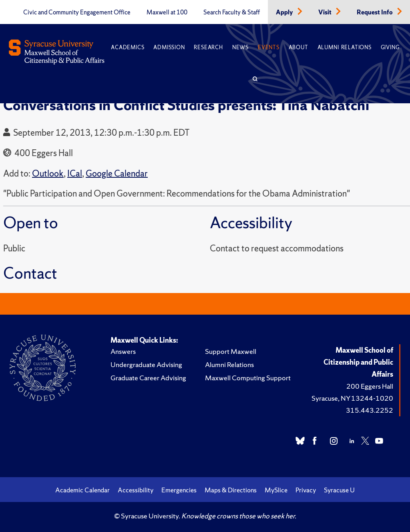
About (298, 47)
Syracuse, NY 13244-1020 (352, 398)
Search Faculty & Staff (232, 12)
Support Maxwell (231, 351)
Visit (326, 12)
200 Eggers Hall (370, 386)
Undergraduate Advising (146, 364)
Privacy (306, 490)
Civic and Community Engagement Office (77, 12)
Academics (128, 47)
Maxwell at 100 (167, 12)
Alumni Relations (345, 47)
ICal (75, 174)
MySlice (276, 490)
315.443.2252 (370, 410)
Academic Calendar (82, 490)
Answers (123, 351)
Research (208, 47)
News (240, 47)
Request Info (375, 12)
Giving (390, 47)
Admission (169, 47)
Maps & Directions (231, 490)
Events (269, 47)
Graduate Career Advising (148, 378)
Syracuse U (339, 490)
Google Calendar (117, 174)
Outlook (48, 174)
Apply (285, 12)
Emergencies (179, 490)
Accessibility (136, 490)
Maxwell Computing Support (248, 378)
